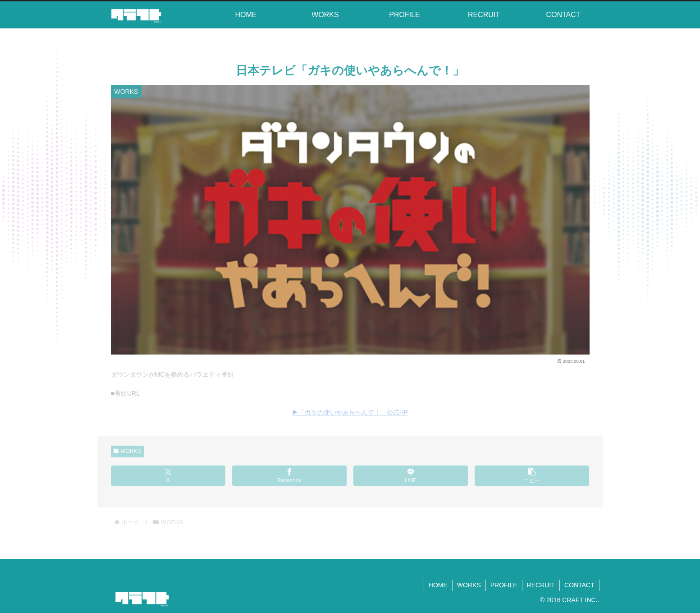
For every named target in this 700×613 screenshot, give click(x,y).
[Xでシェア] (168, 476)
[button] (532, 476)
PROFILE (504, 585)
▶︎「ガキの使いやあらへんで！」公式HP (350, 412)
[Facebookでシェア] (290, 476)
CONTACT (579, 585)
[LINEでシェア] (411, 476)
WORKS (127, 451)
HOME (438, 585)
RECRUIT (541, 585)
